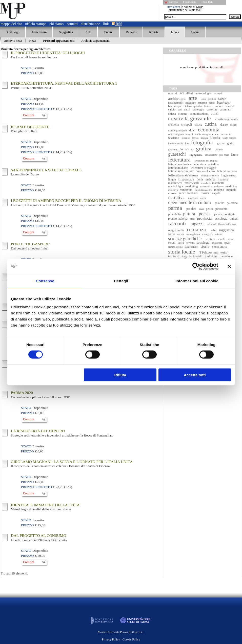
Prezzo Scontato (36, 109)
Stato (26, 68)
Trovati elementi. (14, 573)
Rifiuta (120, 375)
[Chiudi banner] (229, 266)
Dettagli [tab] (121, 281)
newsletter (174, 7)
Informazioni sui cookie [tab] (197, 281)
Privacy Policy (111, 639)
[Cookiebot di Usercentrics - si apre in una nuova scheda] (196, 266)
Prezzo (27, 73)
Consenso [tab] (45, 281)
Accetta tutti (195, 375)
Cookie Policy (131, 639)
